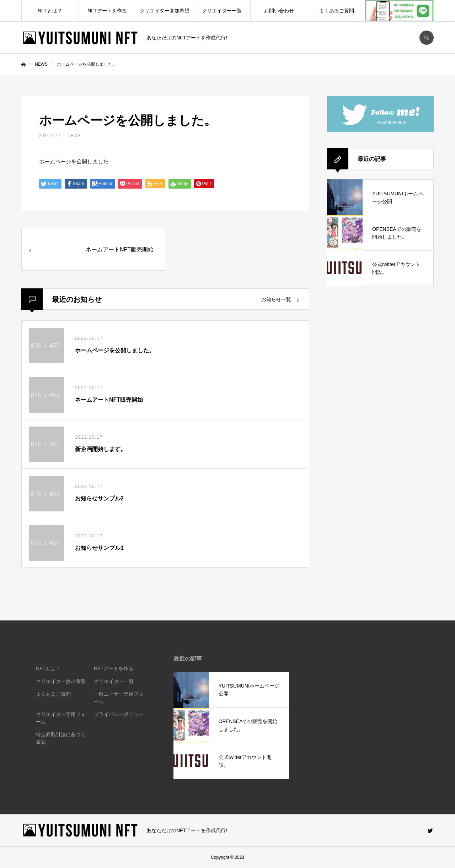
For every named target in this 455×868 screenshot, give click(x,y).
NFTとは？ (50, 11)
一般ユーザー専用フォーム (119, 698)
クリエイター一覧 (222, 11)
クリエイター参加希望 (165, 11)
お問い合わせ (279, 11)
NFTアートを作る (107, 11)
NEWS (74, 136)
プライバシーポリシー (119, 714)
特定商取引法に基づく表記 (61, 738)
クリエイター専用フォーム (61, 718)
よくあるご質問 (337, 11)
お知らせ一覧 (276, 299)
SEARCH (427, 38)
